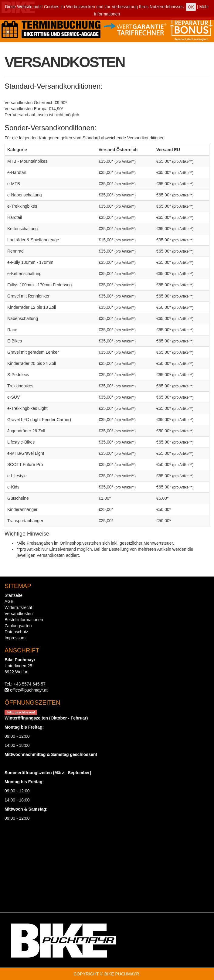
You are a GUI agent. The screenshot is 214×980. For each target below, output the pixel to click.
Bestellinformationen (24, 620)
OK (191, 7)
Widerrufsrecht (18, 607)
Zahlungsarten (18, 626)
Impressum (15, 638)
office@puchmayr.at (29, 690)
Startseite (14, 595)
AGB (9, 601)
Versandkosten (19, 614)
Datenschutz (16, 632)
